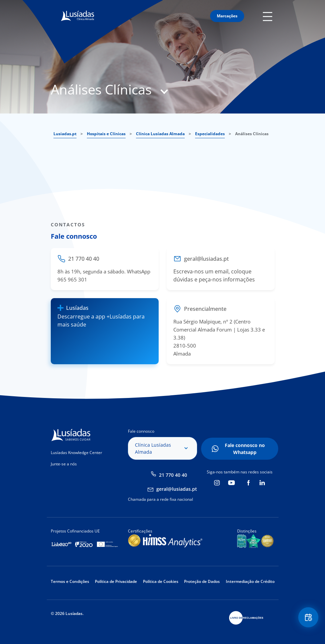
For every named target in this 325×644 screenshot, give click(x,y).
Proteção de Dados (202, 581)
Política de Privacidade (116, 581)
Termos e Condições (70, 581)
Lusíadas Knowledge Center (76, 453)
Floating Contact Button (308, 617)
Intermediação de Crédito (250, 581)
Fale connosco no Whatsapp (245, 449)
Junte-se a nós (64, 464)
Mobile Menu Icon (269, 16)
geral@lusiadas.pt (177, 489)
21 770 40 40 (173, 475)
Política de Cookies (161, 581)
